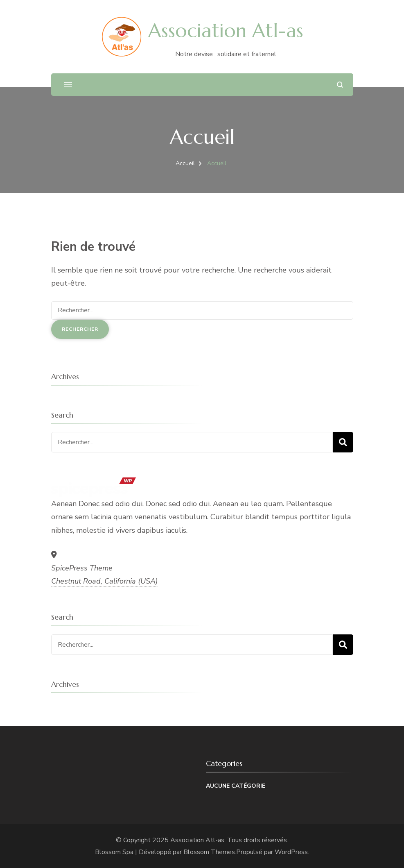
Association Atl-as (226, 31)
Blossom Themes (209, 852)
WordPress (291, 852)
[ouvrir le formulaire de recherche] (340, 85)
